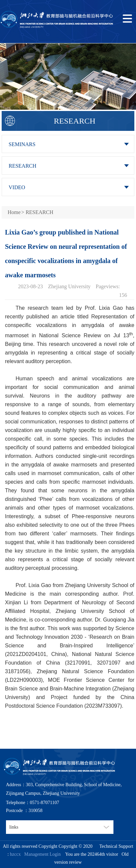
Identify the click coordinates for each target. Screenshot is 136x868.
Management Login (41, 854)
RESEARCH (23, 166)
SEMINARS (22, 144)
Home (14, 212)
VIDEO (17, 187)
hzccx (15, 854)
